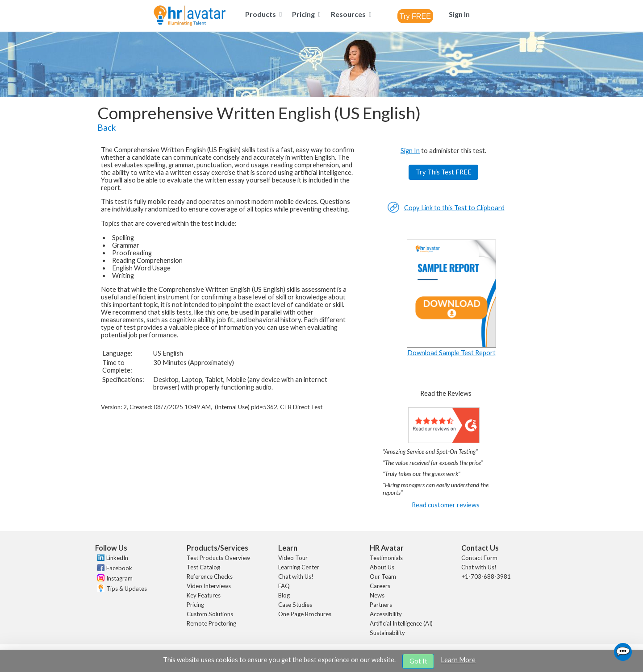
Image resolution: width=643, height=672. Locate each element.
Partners (381, 605)
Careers (380, 586)
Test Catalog (203, 567)
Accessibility (386, 614)
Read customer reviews (446, 505)
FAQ (284, 586)
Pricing (195, 605)
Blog (284, 595)
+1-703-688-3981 (486, 577)
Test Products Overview (218, 558)
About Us (382, 567)
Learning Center (299, 567)
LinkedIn (117, 558)
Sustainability (387, 633)
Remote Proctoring (211, 623)
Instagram (119, 578)
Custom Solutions (210, 614)
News (377, 595)
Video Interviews (209, 586)
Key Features (204, 595)
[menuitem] (262, 14)
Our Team (383, 577)
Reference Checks (210, 577)
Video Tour (293, 558)
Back (106, 128)
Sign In (410, 151)
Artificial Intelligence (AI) (401, 623)
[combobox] (415, 16)
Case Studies (295, 605)
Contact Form (479, 558)
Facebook (119, 568)
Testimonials (386, 558)
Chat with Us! (296, 577)
